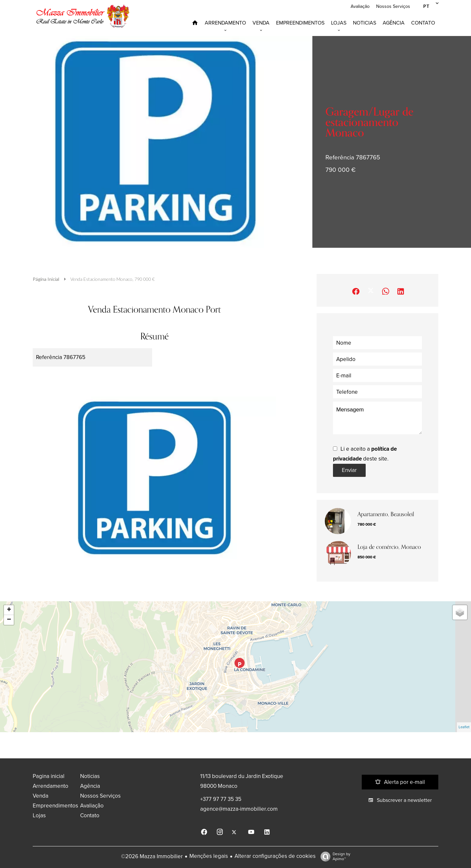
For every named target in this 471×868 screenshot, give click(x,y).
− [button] (9, 620)
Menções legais (209, 856)
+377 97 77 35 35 (221, 799)
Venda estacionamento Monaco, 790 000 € (113, 279)
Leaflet (464, 727)
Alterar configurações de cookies (275, 856)
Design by (334, 857)
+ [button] (9, 610)
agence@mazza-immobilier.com (239, 809)
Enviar (349, 470)
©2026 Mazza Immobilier (152, 856)
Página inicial (46, 279)
